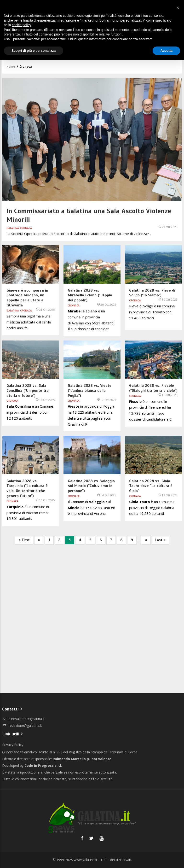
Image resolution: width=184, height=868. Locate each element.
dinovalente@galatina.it (23, 719)
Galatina (13, 228)
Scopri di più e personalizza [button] (34, 51)
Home (11, 67)
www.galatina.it (86, 860)
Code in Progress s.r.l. (43, 765)
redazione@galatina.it (22, 725)
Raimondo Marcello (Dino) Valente (82, 759)
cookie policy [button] (21, 25)
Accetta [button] (166, 51)
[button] (178, 8)
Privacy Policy (13, 745)
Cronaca (26, 228)
